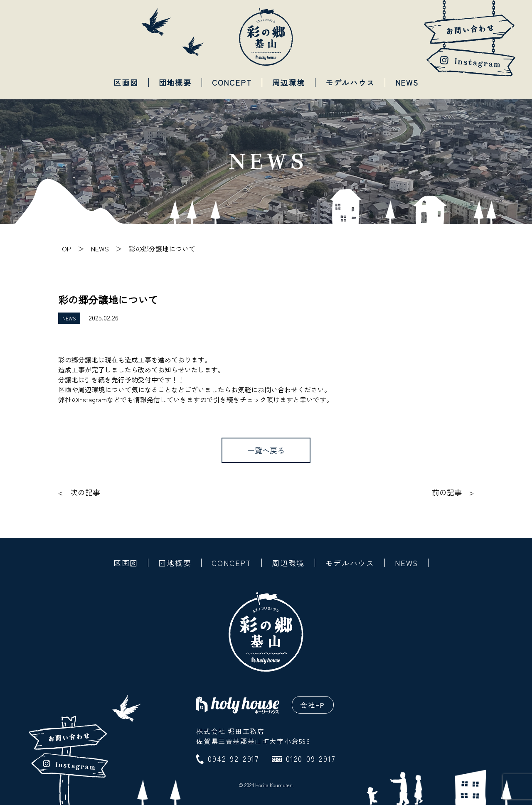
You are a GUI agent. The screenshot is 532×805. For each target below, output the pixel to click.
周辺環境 (289, 82)
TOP (65, 249)
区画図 (126, 82)
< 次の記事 (79, 492)
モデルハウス (350, 82)
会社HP (313, 705)
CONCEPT (232, 82)
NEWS (407, 82)
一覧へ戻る (266, 450)
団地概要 (175, 82)
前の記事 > (453, 492)
